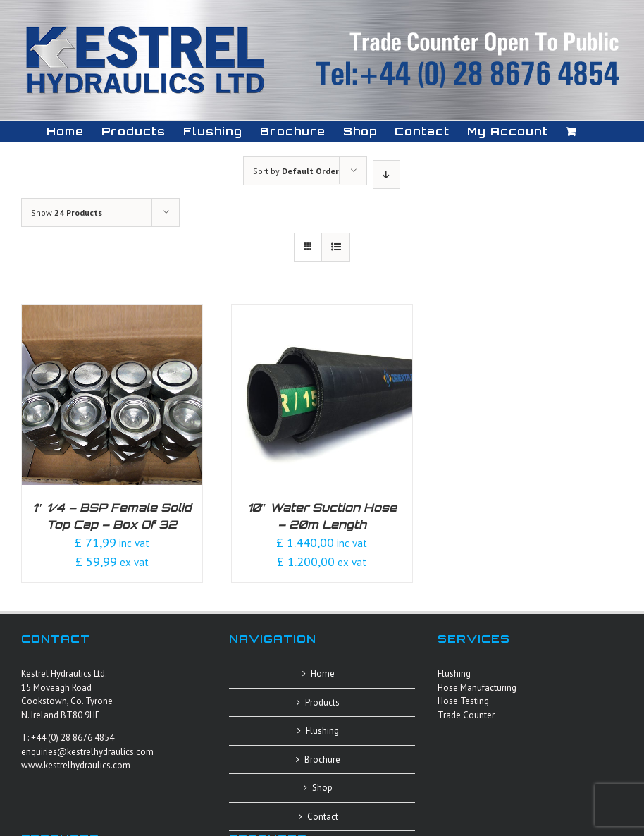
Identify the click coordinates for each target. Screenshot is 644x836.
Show (67, 213)
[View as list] (336, 247)
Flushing (322, 731)
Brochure (322, 760)
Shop (322, 788)
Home (323, 674)
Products (322, 702)
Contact (323, 817)
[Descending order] (386, 174)
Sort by (296, 171)
